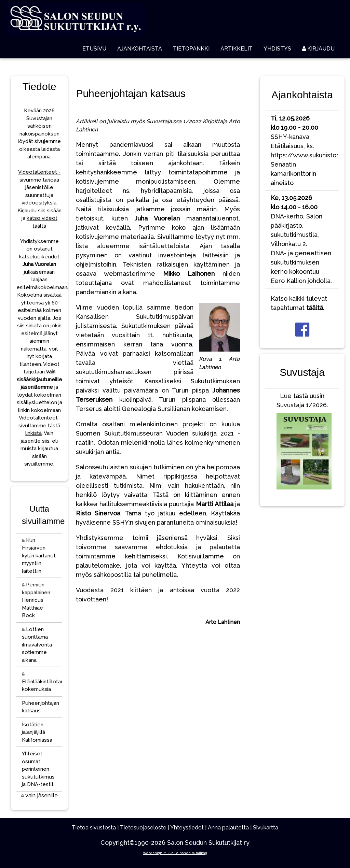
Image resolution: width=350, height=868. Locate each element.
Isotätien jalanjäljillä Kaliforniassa (37, 732)
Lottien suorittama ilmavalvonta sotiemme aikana (37, 645)
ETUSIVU (94, 49)
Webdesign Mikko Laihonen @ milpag (175, 853)
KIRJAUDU (318, 49)
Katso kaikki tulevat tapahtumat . (299, 303)
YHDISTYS (277, 49)
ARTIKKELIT (237, 49)
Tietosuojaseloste (143, 828)
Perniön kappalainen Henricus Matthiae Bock (36, 600)
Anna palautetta (228, 828)
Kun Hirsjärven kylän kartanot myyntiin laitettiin (39, 556)
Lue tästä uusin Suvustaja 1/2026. (302, 443)
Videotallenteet (38, 418)
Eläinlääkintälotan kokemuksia (42, 682)
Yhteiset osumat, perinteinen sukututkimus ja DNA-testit (38, 769)
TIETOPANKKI (191, 49)
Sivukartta (266, 828)
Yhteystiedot (187, 828)
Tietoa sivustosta (94, 828)
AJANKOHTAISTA (140, 49)
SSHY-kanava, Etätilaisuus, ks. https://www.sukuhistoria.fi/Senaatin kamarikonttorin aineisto (305, 151)
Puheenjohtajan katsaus (41, 707)
